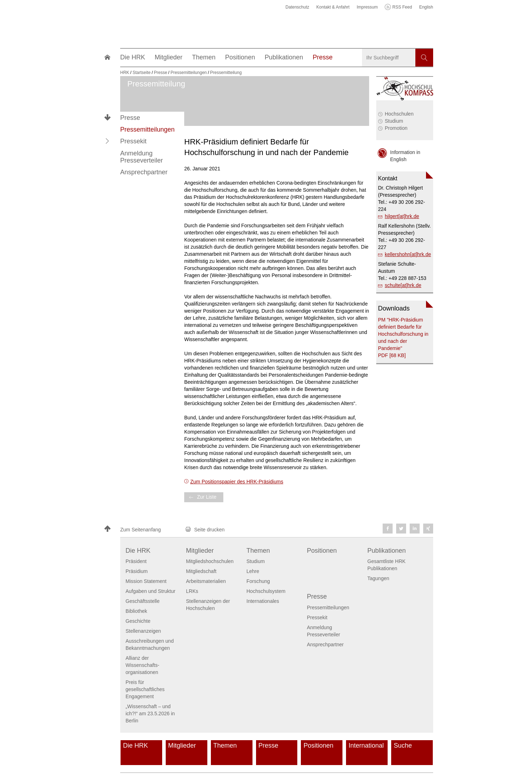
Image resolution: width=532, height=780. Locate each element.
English (426, 7)
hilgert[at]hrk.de (402, 216)
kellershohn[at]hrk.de (408, 254)
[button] (107, 141)
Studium (394, 121)
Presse (130, 118)
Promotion (396, 128)
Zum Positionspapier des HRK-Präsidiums (237, 482)
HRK (125, 73)
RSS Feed (402, 7)
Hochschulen (399, 114)
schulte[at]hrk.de (403, 285)
